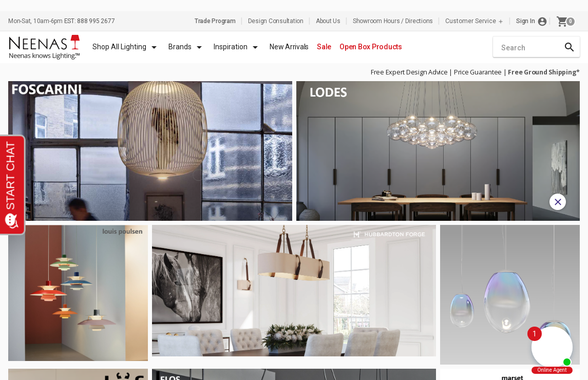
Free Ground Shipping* (544, 72)
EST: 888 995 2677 (90, 21)
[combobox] (536, 48)
